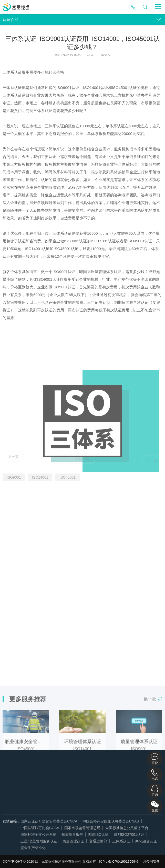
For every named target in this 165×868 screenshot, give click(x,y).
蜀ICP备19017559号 (123, 861)
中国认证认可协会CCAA (40, 828)
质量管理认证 (73, 841)
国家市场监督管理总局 (82, 828)
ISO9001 (14, 477)
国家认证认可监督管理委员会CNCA (49, 821)
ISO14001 (40, 477)
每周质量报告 (72, 835)
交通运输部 (98, 841)
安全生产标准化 (33, 848)
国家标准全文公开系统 (38, 835)
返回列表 (82, 463)
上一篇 (13, 461)
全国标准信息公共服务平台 (127, 828)
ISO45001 (68, 477)
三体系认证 (121, 841)
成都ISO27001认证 (129, 835)
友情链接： (12, 821)
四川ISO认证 (98, 835)
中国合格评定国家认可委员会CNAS (111, 821)
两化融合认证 (146, 841)
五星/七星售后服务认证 (39, 841)
